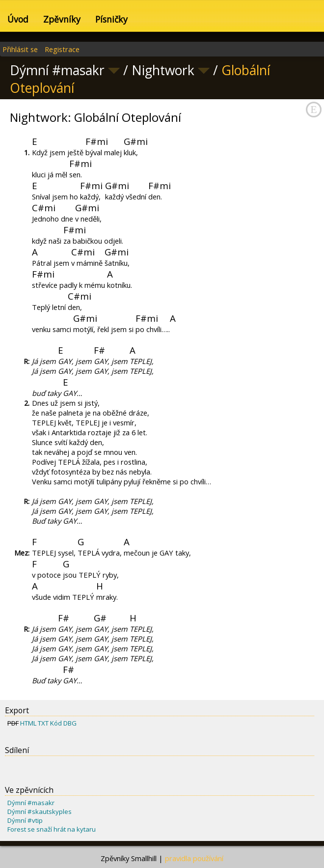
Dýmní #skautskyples (40, 812)
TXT (43, 723)
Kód (56, 723)
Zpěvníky (62, 19)
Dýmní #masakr (31, 803)
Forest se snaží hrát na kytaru (52, 829)
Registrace (62, 49)
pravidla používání (194, 858)
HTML (28, 723)
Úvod (18, 19)
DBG (70, 723)
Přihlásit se (20, 49)
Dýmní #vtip (25, 820)
